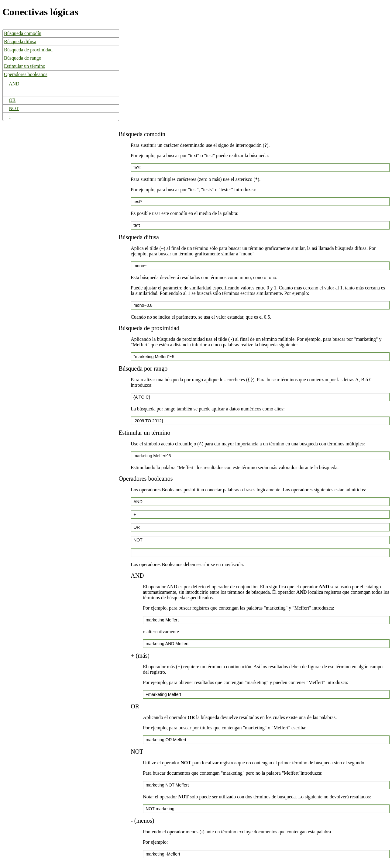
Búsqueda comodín (23, 33)
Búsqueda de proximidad (28, 50)
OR (12, 100)
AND (14, 84)
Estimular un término (25, 66)
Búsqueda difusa (20, 41)
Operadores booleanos (26, 74)
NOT (14, 108)
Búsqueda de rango (23, 58)
